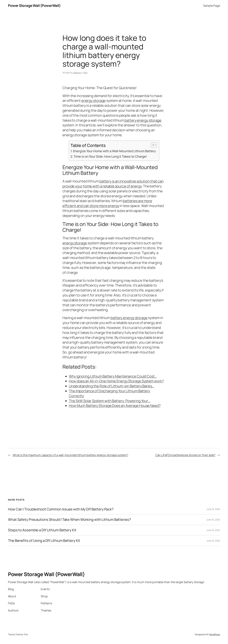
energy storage (94, 101)
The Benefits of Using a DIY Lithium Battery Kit (44, 541)
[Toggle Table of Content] (152, 145)
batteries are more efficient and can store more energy (107, 203)
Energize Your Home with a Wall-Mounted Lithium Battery (115, 151)
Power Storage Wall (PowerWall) (34, 6)
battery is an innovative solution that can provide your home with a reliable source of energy (113, 184)
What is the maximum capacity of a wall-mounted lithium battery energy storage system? (70, 455)
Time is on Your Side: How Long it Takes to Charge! (110, 156)
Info (86, 73)
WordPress (215, 634)
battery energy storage (143, 120)
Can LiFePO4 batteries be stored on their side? (185, 455)
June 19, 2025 (213, 509)
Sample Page (212, 6)
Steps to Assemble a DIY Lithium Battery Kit (42, 530)
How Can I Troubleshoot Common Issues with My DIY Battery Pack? (61, 509)
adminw (77, 73)
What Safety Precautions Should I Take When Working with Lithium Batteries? (70, 520)
